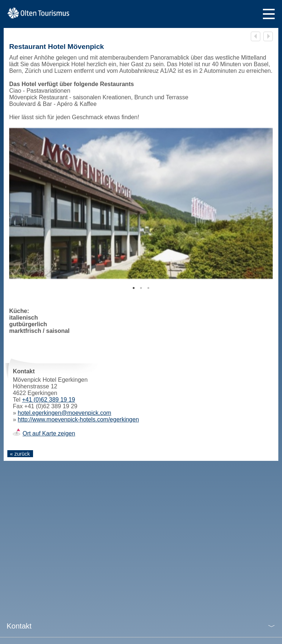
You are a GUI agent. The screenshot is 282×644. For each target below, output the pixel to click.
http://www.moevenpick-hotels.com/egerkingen (78, 419)
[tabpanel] (141, 203)
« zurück (20, 454)
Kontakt (19, 626)
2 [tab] (141, 288)
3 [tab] (148, 288)
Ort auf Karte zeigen (49, 433)
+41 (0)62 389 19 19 (49, 400)
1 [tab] (134, 288)
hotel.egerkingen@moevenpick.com (64, 413)
